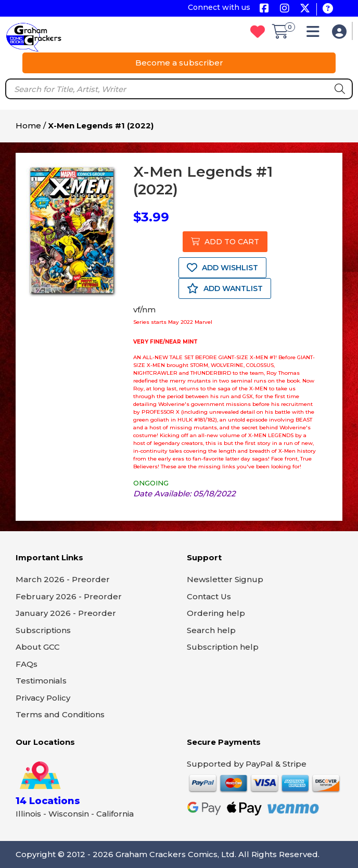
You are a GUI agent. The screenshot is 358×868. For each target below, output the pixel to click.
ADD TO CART (225, 242)
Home (28, 126)
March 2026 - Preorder (63, 579)
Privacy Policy (43, 698)
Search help (211, 630)
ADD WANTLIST (225, 288)
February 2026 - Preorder (69, 596)
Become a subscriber (179, 63)
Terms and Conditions (60, 714)
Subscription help (223, 647)
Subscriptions (43, 630)
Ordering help (216, 613)
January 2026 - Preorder (66, 613)
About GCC (38, 647)
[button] (316, 34)
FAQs (27, 664)
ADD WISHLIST (222, 268)
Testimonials (41, 681)
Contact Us (209, 596)
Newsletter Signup (225, 579)
